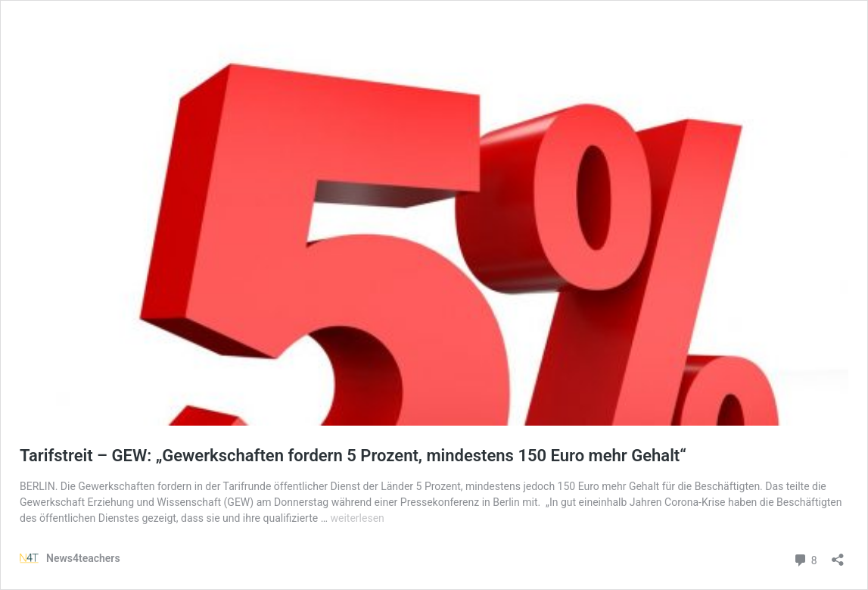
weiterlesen (358, 518)
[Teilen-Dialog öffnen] (838, 555)
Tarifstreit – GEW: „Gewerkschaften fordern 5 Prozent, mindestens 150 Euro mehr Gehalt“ (353, 456)
